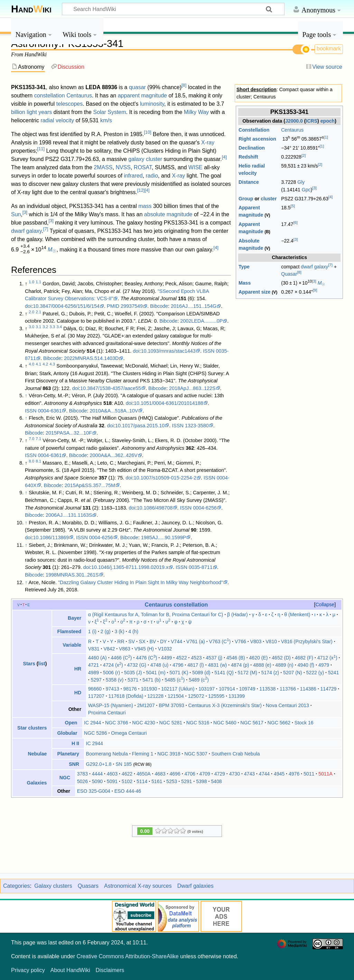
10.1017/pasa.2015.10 (140, 426)
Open (71, 723)
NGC (65, 778)
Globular (67, 733)
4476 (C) (146, 658)
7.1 (38, 439)
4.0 (31, 364)
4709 (205, 774)
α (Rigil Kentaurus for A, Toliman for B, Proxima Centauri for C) (156, 615)
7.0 (31, 439)
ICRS (311, 121)
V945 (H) (144, 649)
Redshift (248, 157)
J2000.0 (294, 121)
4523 (196, 658)
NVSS (123, 167)
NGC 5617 (252, 723)
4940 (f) (306, 665)
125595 (216, 696)
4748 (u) (159, 665)
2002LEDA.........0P (201, 321)
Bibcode (159, 306)
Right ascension (257, 139)
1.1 (38, 282)
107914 (227, 689)
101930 (149, 689)
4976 (294, 774)
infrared (133, 176)
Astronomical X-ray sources (138, 886)
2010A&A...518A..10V (114, 411)
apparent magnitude (142, 96)
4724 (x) (113, 665)
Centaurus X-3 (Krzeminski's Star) (225, 705)
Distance (249, 182)
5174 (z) (270, 673)
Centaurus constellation (176, 605)
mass (145, 206)
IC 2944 (92, 723)
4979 (324, 665)
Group (246, 199)
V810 (271, 641)
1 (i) (92, 631)
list (41, 664)
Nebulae (38, 754)
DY (164, 641)
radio (152, 176)
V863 (125, 649)
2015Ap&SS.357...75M (90, 485)
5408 (216, 781)
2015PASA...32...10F (69, 433)
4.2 (45, 364)
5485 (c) (175, 680)
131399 (237, 696)
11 (41, 149)
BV (153, 641)
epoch (328, 121)
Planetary (68, 754)
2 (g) (106, 631)
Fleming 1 (143, 754)
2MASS (103, 167)
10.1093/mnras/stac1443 (168, 351)
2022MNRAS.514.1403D (91, 358)
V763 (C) (220, 641)
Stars (29, 664)
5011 (309, 774)
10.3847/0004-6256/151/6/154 (66, 306)
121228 (155, 696)
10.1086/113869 (51, 537)
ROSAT (143, 167)
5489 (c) (199, 680)
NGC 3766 (117, 723)
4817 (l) (196, 665)
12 (141, 190)
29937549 (132, 306)
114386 (308, 689)
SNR (74, 764)
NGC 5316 (198, 723)
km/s (106, 120)
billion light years (31, 112)
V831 (94, 649)
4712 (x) (327, 658)
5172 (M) (248, 673)
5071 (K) (179, 673)
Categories (16, 886)
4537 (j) (214, 658)
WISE (195, 167)
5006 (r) (111, 673)
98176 (130, 689)
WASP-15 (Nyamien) (111, 705)
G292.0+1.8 (99, 764)
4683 (160, 774)
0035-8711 (201, 567)
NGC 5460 (225, 723)
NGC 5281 (171, 723)
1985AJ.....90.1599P (164, 537)
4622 (127, 774)
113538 (267, 689)
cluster (269, 199)
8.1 (38, 461)
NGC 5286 (96, 733)
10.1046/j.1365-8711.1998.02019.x (130, 567)
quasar (137, 87)
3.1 (38, 327)
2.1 (38, 312)
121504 (176, 696)
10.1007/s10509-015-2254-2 (165, 478)
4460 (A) (97, 658)
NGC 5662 (279, 723)
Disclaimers (110, 970)
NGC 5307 (196, 754)
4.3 (52, 364)
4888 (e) (262, 665)
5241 (333, 673)
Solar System (109, 112)
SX (142, 641)
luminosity (152, 104)
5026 (82, 781)
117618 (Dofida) (126, 696)
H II (75, 743)
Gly (301, 182)
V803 (256, 641)
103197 (207, 689)
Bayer (74, 618)
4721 (94, 665)
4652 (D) (281, 658)
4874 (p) (240, 665)
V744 (176, 641)
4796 (178, 665)
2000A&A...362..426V (113, 455)
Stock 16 (304, 723)
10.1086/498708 (155, 508)
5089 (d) (201, 673)
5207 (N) (293, 673)
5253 (172, 781)
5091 (112, 781)
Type (244, 267)
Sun (16, 214)
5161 (157, 781)
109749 (247, 689)
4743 (249, 774)
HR (78, 669)
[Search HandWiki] (173, 9)
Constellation (254, 130)
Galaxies (37, 783)
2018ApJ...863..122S (192, 388)
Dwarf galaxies (195, 886)
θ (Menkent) (297, 615)
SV (132, 641)
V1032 (165, 649)
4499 (166, 658)
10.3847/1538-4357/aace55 (111, 388)
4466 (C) (122, 658)
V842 (109, 649)
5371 (133, 680)
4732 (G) (137, 665)
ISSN (209, 351)
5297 (96, 680)
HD (78, 693)
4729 (220, 774)
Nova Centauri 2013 (287, 705)
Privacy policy (28, 970)
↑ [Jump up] (26, 396)
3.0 (31, 327)
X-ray (208, 142)
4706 (190, 774)
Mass (245, 283)
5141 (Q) (224, 673)
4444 (97, 774)
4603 (112, 774)
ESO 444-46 (128, 791)
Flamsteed (69, 631)
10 (147, 132)
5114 (142, 781)
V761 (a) (196, 641)
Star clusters (32, 728)
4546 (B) (236, 658)
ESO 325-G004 (94, 791)
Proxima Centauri (107, 713)
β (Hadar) (237, 615)
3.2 (45, 327)
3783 (82, 774)
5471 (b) (151, 680)
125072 (196, 696)
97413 (113, 689)
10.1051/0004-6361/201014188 (169, 403)
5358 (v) (115, 680)
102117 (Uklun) (178, 689)
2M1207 (146, 705)
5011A (325, 774)
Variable (72, 645)
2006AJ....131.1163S (69, 515)
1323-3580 (197, 426)
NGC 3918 (169, 754)
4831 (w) (218, 665)
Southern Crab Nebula (236, 754)
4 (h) (133, 631)
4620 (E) (258, 658)
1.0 (31, 282)
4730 (235, 774)
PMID (113, 306)
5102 (127, 781)
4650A (144, 774)
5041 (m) (156, 673)
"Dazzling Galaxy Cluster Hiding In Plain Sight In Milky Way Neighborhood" (141, 582)
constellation (50, 96)
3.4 (59, 327)
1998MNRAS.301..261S (72, 575)
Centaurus (292, 130)
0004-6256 (205, 508)
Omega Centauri (129, 733)
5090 (97, 781)
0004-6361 (50, 411)
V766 (240, 641)
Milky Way (196, 112)
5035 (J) (133, 673)
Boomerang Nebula (107, 754)
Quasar (289, 274)
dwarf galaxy (314, 267)
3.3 (52, 327)
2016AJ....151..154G (194, 306)
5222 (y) (315, 673)
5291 (187, 781)
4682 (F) (304, 658)
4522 (181, 658)
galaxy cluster (145, 159)
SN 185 (124, 764)
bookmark (329, 49)
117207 (96, 696)
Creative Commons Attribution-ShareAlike (127, 956)
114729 (328, 689)
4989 (94, 673)
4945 (279, 774)
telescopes (70, 104)
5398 (201, 781)
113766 (288, 689)
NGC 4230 (144, 723)
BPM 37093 (171, 705)
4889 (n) (284, 665)
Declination (252, 148)
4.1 (38, 364)
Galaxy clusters (53, 886)
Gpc (306, 190)
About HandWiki (70, 970)
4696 (175, 774)
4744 (264, 774)
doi (28, 306)
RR (121, 641)
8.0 (31, 461)
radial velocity (57, 120)
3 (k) (119, 631)
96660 (95, 689)
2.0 (31, 312)
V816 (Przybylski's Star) (307, 641)
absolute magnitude (168, 214)
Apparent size (254, 292)
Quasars (88, 886)
